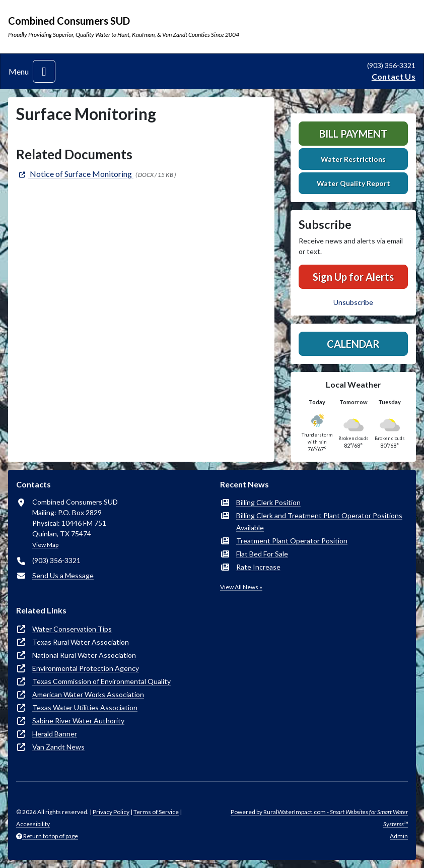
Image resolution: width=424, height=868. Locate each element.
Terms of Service (156, 812)
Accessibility (33, 824)
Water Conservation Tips (72, 629)
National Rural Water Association (84, 655)
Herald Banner (55, 734)
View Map (45, 545)
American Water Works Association (88, 694)
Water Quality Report (354, 183)
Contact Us (394, 76)
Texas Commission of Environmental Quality (101, 681)
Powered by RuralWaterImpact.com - (319, 818)
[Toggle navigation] (44, 71)
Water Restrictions (353, 159)
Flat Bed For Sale (262, 554)
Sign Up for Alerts (353, 277)
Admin (399, 836)
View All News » (241, 587)
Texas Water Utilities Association (85, 707)
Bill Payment (353, 134)
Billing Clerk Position (268, 502)
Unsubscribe (353, 302)
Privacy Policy (111, 812)
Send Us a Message (63, 575)
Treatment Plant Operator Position (292, 541)
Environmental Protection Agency (86, 668)
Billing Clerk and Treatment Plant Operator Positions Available (319, 521)
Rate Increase (258, 567)
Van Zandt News (58, 747)
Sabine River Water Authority (78, 721)
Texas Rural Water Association (81, 642)
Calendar (353, 344)
